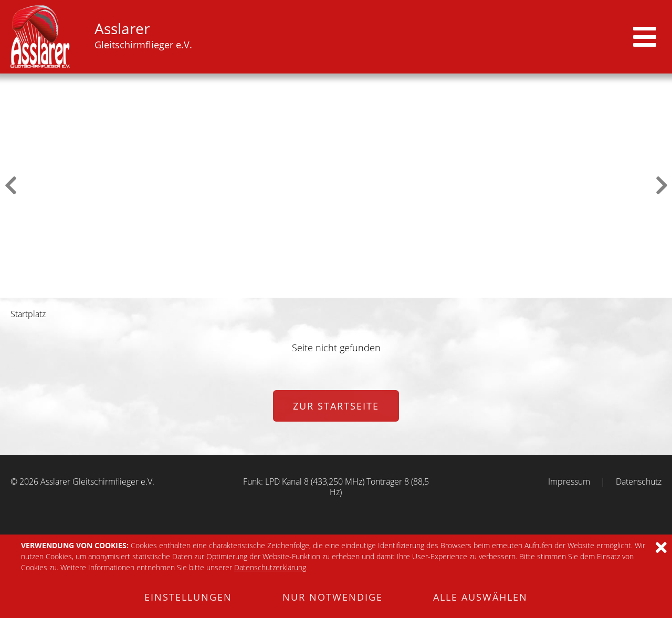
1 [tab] (302, 290)
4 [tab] (343, 290)
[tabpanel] (336, 186)
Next (661, 185)
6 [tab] (370, 290)
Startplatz (28, 314)
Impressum (569, 481)
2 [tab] (316, 290)
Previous (10, 185)
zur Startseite (336, 406)
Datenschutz (639, 481)
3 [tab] (329, 290)
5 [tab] (356, 290)
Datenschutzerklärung (270, 567)
